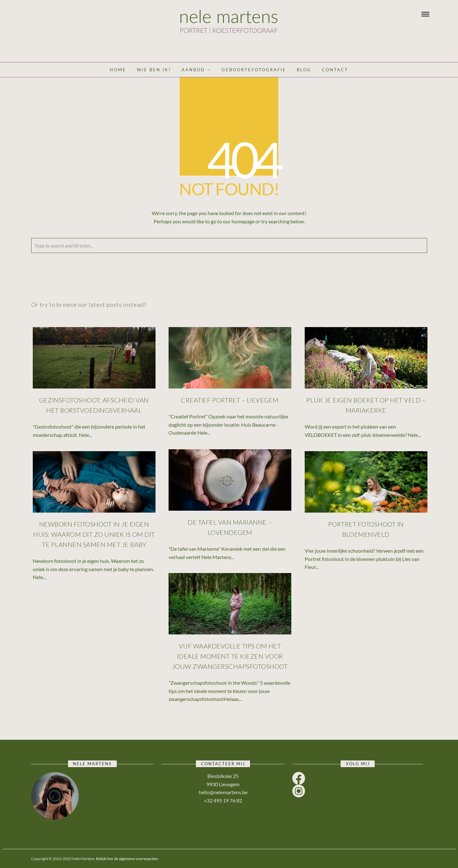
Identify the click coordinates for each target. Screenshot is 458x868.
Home (118, 70)
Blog (304, 70)
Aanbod (193, 70)
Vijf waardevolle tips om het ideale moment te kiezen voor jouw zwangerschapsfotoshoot (230, 656)
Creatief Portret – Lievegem (230, 400)
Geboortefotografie (254, 70)
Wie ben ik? (154, 70)
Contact (335, 70)
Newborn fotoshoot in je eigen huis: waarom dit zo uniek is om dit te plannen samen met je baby (94, 535)
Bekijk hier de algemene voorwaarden (127, 859)
